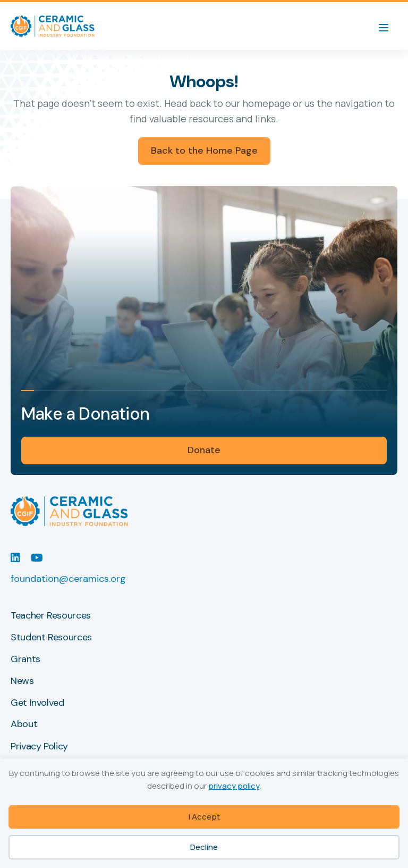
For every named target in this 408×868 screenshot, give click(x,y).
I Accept (204, 817)
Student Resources (51, 638)
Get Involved (37, 703)
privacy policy (234, 786)
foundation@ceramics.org (68, 579)
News (22, 681)
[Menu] (389, 26)
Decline (204, 847)
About (24, 724)
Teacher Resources (51, 616)
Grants (25, 660)
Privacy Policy (39, 747)
